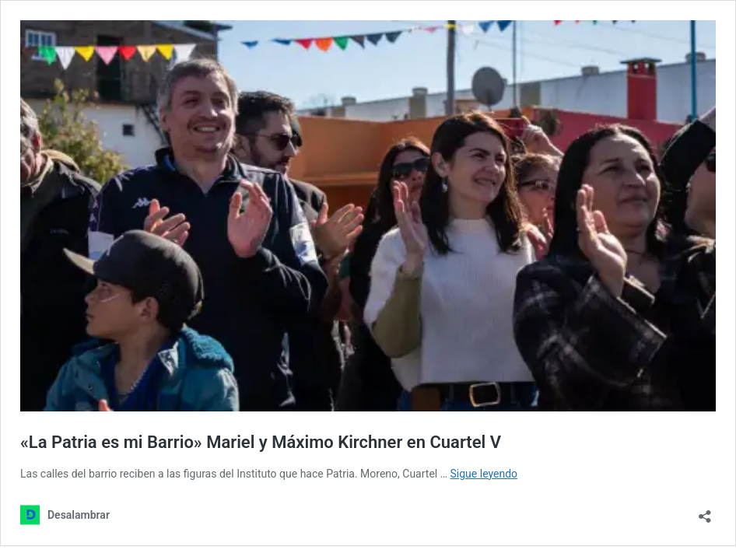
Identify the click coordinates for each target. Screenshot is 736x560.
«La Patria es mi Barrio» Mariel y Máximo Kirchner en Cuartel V (261, 442)
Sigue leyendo (484, 474)
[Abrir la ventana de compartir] (705, 511)
